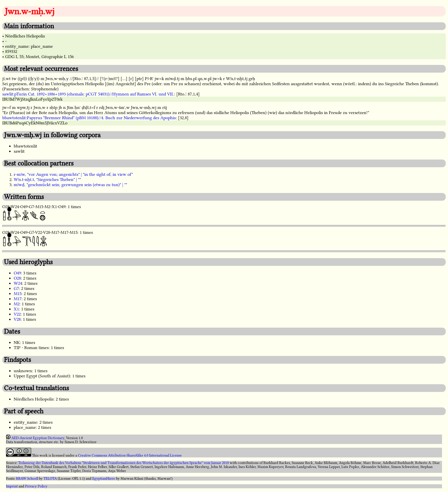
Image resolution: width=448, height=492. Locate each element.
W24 (18, 283)
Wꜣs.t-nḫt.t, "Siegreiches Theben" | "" (47, 180)
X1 (16, 309)
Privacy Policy (36, 486)
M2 (17, 304)
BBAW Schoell (27, 479)
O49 (17, 273)
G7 (16, 288)
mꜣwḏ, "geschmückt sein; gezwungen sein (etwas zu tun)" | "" (70, 185)
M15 (18, 294)
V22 (17, 314)
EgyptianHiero (104, 479)
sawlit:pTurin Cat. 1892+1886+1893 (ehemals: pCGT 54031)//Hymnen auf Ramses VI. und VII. (88, 94)
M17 (18, 299)
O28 (17, 278)
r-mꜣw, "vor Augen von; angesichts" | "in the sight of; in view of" (73, 174)
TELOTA (50, 479)
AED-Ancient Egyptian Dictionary (38, 438)
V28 (17, 319)
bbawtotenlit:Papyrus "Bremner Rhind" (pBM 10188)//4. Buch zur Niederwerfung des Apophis (89, 118)
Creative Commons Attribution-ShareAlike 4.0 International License (130, 455)
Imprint (12, 486)
